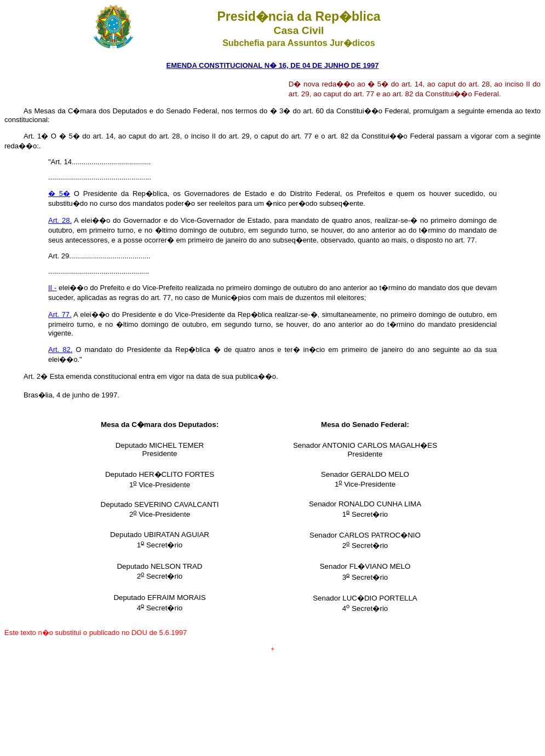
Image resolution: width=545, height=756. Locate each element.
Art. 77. (60, 314)
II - (52, 288)
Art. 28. (60, 220)
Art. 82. (60, 350)
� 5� (59, 194)
